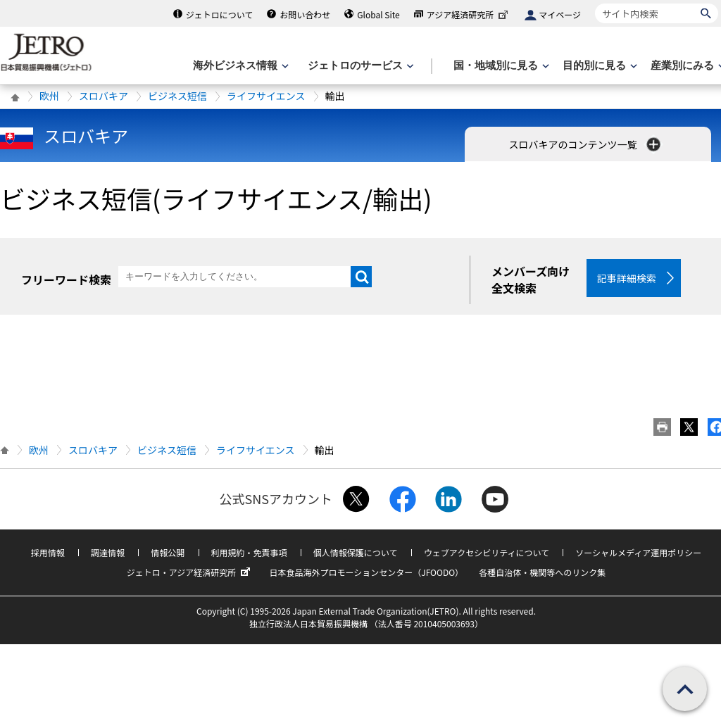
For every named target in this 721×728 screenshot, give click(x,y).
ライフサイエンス (266, 96)
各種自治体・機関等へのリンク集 (542, 572)
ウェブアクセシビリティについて (487, 552)
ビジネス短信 (177, 96)
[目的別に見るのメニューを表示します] (598, 66)
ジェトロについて (220, 14)
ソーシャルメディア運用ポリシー (638, 552)
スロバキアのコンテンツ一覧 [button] (585, 144)
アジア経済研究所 (469, 14)
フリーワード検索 (66, 280)
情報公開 (168, 552)
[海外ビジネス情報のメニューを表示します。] (239, 66)
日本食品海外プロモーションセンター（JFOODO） (366, 572)
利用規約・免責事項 (249, 552)
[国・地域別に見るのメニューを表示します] (500, 66)
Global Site (378, 14)
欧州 (49, 96)
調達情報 (108, 552)
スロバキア (104, 96)
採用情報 (48, 552)
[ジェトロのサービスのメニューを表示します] (359, 66)
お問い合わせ (305, 14)
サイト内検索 (595, 3)
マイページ (560, 14)
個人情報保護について (356, 552)
